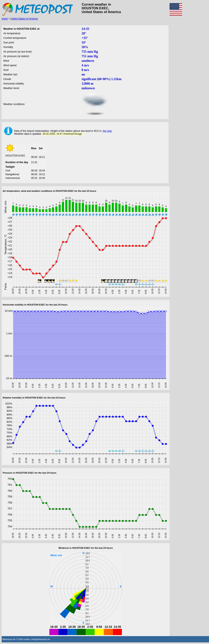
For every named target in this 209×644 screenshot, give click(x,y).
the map (107, 131)
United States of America (24, 19)
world (5, 19)
